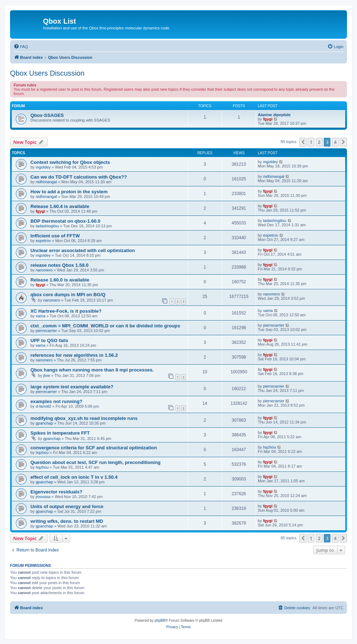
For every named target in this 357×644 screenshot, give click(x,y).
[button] (303, 142)
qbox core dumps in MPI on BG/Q (68, 295)
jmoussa (43, 497)
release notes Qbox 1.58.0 (59, 265)
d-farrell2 (44, 406)
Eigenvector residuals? (56, 492)
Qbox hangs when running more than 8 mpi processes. (92, 370)
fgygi (268, 119)
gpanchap (44, 423)
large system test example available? (72, 387)
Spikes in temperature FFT (60, 433)
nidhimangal (46, 182)
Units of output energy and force (67, 506)
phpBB (160, 621)
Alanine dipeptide (274, 115)
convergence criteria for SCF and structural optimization (94, 448)
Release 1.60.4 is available (60, 206)
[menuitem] (21, 47)
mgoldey (43, 167)
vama (41, 316)
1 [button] (311, 142)
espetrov (43, 241)
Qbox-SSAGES (47, 115)
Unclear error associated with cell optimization (83, 250)
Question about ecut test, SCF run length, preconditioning (95, 462)
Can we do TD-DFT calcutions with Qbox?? (79, 177)
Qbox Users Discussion (47, 73)
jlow (47, 375)
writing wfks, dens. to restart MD (67, 521)
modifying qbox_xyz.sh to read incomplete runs (84, 418)
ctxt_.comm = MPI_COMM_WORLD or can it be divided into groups (105, 326)
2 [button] (319, 142)
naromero (44, 270)
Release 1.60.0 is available (60, 280)
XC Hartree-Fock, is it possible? (66, 311)
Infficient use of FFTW (55, 236)
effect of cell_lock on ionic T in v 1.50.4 (74, 477)
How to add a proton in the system (69, 192)
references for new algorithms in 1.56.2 (74, 355)
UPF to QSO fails (49, 340)
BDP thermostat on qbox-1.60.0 (65, 221)
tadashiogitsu (47, 226)
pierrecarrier (46, 331)
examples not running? (56, 401)
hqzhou (42, 453)
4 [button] (335, 142)
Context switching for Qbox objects (70, 162)
